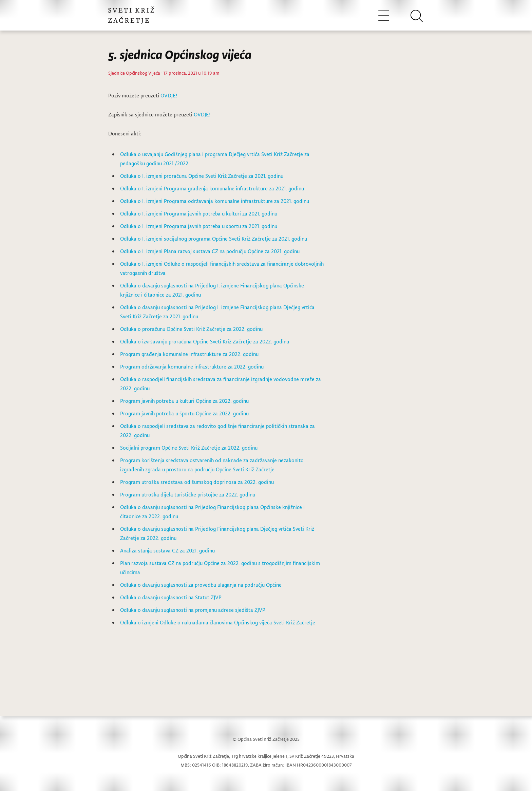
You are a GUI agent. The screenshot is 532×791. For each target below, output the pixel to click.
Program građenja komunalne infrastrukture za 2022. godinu (189, 354)
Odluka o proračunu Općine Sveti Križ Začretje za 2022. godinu (191, 329)
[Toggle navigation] (384, 15)
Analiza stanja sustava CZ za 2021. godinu (167, 550)
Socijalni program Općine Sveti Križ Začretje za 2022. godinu (189, 448)
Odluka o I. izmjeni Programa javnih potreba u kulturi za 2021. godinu (199, 213)
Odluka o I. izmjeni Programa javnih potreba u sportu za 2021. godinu (199, 226)
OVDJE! (169, 95)
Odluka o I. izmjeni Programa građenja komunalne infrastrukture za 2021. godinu (212, 188)
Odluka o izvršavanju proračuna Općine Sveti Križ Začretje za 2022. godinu (205, 341)
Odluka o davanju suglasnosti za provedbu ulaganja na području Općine (201, 585)
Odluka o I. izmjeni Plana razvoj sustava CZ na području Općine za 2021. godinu (210, 251)
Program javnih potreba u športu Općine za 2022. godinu (184, 413)
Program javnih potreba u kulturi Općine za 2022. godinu (184, 401)
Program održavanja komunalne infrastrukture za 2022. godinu (192, 366)
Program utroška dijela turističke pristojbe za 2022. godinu (188, 494)
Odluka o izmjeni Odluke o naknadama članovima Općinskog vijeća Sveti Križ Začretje (218, 622)
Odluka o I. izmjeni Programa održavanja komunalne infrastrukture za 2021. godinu (215, 201)
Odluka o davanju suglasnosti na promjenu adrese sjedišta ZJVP (193, 610)
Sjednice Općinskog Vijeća (134, 73)
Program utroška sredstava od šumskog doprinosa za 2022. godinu (197, 482)
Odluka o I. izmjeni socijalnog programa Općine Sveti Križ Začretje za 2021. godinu (214, 239)
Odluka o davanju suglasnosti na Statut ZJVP (171, 597)
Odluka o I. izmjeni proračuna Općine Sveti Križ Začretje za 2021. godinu (202, 176)
